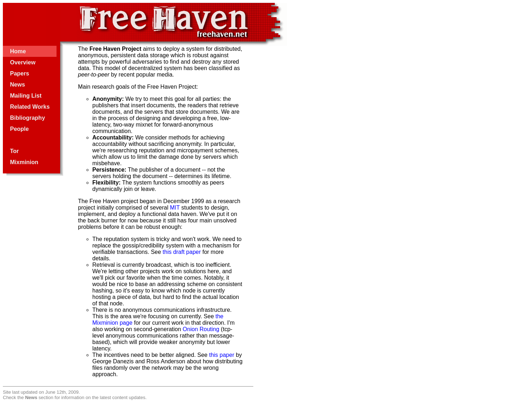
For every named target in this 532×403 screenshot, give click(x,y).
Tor (14, 151)
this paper (221, 355)
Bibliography (28, 118)
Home (18, 51)
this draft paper (182, 252)
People (19, 129)
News (18, 85)
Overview (23, 62)
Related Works (30, 107)
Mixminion (24, 162)
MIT (175, 208)
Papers (19, 73)
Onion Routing (201, 329)
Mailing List (26, 96)
